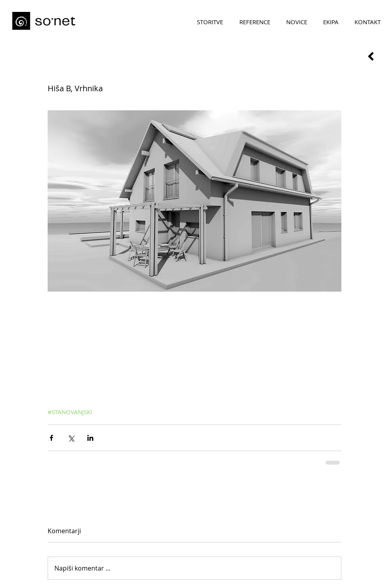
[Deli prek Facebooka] (51, 438)
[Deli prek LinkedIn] (90, 438)
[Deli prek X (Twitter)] (71, 438)
